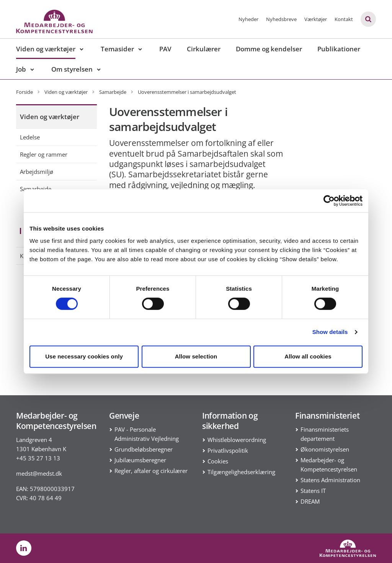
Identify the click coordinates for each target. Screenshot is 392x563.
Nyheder (248, 19)
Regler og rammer (44, 154)
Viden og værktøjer (46, 49)
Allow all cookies (308, 356)
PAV (165, 49)
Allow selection (196, 356)
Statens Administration (330, 480)
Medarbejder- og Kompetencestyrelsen (329, 465)
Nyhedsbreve (281, 19)
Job (21, 69)
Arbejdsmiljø (37, 172)
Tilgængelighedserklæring (241, 472)
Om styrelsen (72, 69)
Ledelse (30, 137)
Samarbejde (36, 189)
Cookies (218, 461)
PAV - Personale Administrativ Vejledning (147, 434)
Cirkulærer (204, 49)
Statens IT (313, 491)
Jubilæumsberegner (140, 460)
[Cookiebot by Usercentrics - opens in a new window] (329, 201)
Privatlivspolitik (228, 450)
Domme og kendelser (269, 49)
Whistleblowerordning (237, 440)
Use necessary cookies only (84, 356)
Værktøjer (316, 19)
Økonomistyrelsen (325, 449)
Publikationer (339, 49)
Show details (330, 332)
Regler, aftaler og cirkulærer (151, 471)
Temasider (117, 49)
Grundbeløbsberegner (144, 449)
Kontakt (344, 19)
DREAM (310, 501)
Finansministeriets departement (325, 434)
